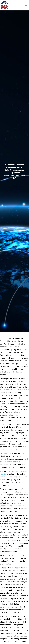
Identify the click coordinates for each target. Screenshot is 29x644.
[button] (26, 5)
